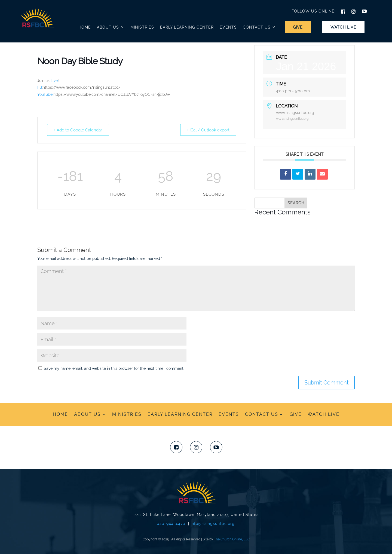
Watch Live (343, 27)
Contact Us (257, 27)
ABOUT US (87, 414)
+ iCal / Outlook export (207, 130)
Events (228, 27)
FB (40, 87)
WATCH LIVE (324, 414)
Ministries (142, 27)
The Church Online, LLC (232, 539)
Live (54, 81)
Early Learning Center (187, 27)
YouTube (45, 94)
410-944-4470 (171, 524)
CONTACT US (262, 414)
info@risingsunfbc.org (213, 524)
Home (85, 27)
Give (298, 27)
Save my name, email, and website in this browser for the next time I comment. (114, 368)
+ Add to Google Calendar (79, 130)
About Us (108, 27)
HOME (60, 414)
